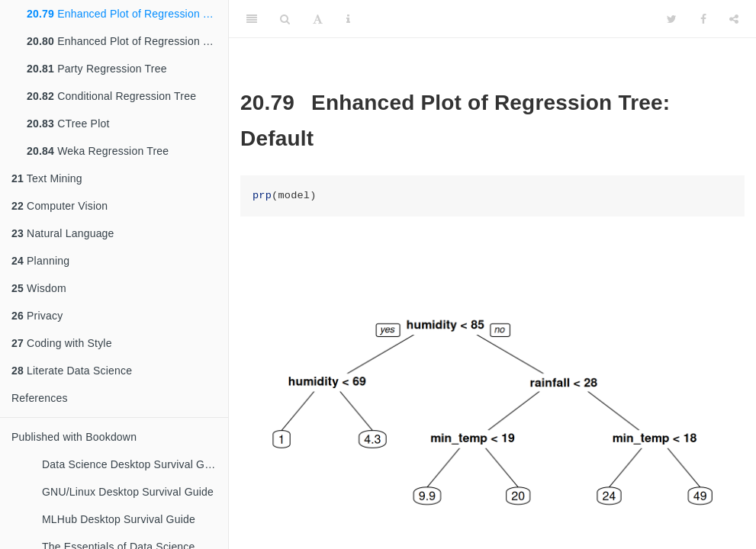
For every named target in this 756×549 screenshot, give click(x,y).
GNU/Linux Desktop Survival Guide (128, 492)
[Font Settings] (318, 19)
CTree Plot (68, 124)
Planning (40, 261)
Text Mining (47, 178)
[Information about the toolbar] (348, 19)
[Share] (734, 19)
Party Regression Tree (97, 69)
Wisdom (39, 288)
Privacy (37, 316)
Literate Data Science (72, 371)
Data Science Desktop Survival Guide (134, 464)
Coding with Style (62, 343)
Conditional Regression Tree (111, 96)
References (40, 398)
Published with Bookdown (74, 437)
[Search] (285, 19)
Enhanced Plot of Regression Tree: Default (127, 14)
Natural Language (63, 233)
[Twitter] (672, 19)
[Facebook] (703, 19)
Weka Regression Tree (98, 151)
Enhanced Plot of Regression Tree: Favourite (127, 41)
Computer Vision (60, 206)
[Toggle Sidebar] (252, 19)
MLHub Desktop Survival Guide (119, 519)
